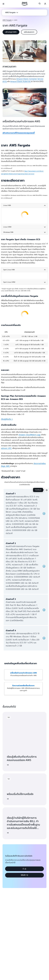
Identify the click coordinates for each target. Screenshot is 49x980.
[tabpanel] (24, 217)
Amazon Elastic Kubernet (21, 81)
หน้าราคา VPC (6, 448)
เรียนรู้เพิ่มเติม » (7, 419)
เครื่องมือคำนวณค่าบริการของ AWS (23, 673)
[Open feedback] (47, 490)
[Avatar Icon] (45, 4)
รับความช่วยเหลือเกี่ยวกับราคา (23, 686)
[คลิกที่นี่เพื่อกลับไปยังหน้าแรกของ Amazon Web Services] (25, 4)
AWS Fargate (7, 20)
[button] (12, 13)
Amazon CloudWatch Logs (30, 435)
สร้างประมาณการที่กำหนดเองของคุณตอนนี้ (19, 133)
